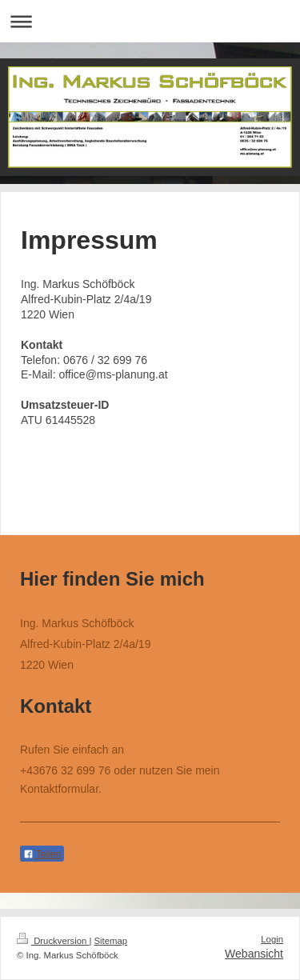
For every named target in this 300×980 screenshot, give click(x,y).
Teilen (42, 854)
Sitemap (111, 941)
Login (272, 939)
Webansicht (254, 954)
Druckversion (53, 941)
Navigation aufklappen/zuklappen (150, 21)
